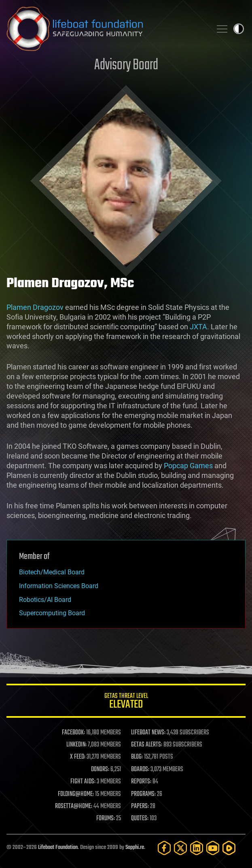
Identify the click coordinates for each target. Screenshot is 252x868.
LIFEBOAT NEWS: (148, 733)
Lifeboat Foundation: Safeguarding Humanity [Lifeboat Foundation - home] (106, 29)
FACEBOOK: (73, 733)
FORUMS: (106, 819)
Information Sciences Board (59, 586)
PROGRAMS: (143, 794)
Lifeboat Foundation (58, 848)
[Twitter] (180, 848)
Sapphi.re (135, 848)
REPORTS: (141, 782)
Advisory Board (126, 65)
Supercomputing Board (52, 613)
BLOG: (137, 757)
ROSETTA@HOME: (74, 806)
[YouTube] (213, 848)
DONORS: (100, 770)
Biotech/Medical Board (52, 572)
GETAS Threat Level (126, 702)
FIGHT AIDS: (83, 782)
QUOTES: (140, 819)
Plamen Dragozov (35, 307)
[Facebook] (164, 848)
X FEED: (78, 757)
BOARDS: (140, 770)
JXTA (198, 327)
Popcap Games (188, 466)
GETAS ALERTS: (147, 745)
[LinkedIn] (197, 848)
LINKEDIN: (76, 745)
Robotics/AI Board (45, 600)
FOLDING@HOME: (76, 794)
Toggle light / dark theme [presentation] (239, 29)
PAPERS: (140, 806)
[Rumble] (229, 848)
